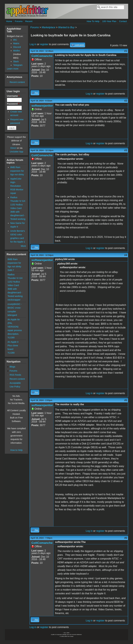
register (44, 44)
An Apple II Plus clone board (13, 346)
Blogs (12, 367)
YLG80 (11, 338)
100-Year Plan (109, 21)
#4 (126, 255)
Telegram (18, 65)
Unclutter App (16, 152)
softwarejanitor (42, 106)
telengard (12, 315)
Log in (33, 44)
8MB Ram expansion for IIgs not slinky (17, 171)
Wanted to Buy (66, 27)
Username (13, 96)
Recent (29, 21)
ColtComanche (42, 56)
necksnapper (14, 300)
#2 (126, 101)
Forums (19, 21)
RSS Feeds (15, 375)
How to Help (16, 450)
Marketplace (48, 27)
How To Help (93, 21)
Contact (123, 21)
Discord (17, 47)
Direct (13, 148)
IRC (15, 40)
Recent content (17, 82)
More (23, 246)
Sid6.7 (11, 270)
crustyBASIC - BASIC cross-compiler (15, 308)
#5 (126, 400)
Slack (16, 61)
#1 (126, 51)
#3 (126, 150)
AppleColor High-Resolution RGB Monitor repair (17, 186)
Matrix (16, 43)
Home (9, 21)
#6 (126, 538)
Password (13, 104)
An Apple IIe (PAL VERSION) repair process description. (15, 327)
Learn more (13, 69)
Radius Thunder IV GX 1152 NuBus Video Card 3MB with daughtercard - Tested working (18, 208)
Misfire (16, 51)
